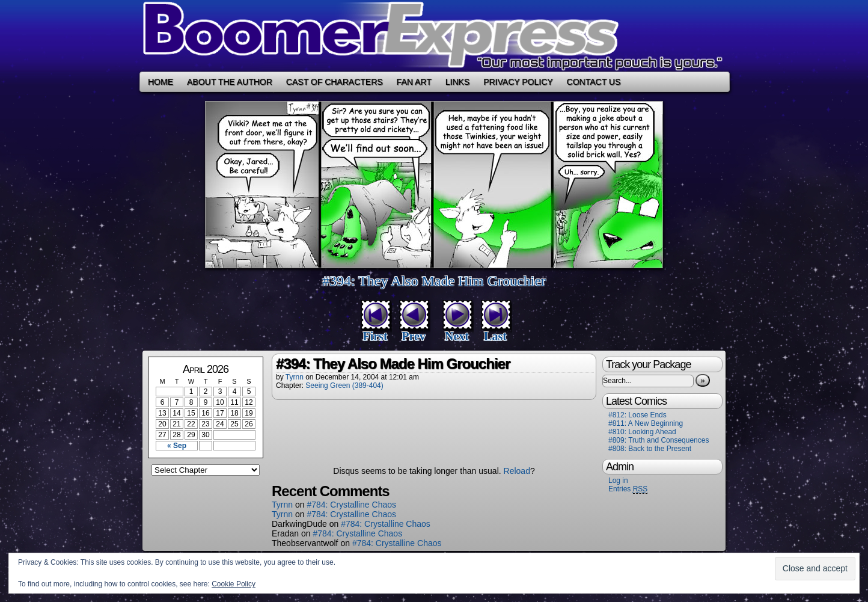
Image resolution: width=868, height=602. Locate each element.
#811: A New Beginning (646, 423)
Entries (628, 489)
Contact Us (594, 82)
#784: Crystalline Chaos (351, 505)
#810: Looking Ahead (642, 432)
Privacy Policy (518, 82)
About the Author (230, 82)
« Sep (177, 446)
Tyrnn (295, 377)
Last (495, 336)
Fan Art (414, 82)
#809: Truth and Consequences (659, 440)
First (375, 336)
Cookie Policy (234, 584)
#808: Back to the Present (650, 449)
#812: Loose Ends (637, 415)
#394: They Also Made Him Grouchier (434, 281)
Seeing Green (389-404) (344, 385)
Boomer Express (434, 36)
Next (457, 336)
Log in (618, 481)
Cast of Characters (335, 82)
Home (160, 82)
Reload (517, 471)
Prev (414, 336)
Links (457, 82)
